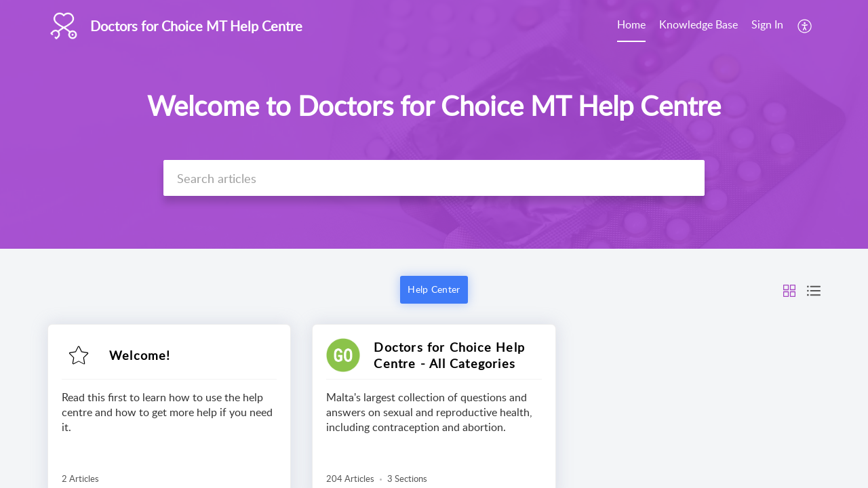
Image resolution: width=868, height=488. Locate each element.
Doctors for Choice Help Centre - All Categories (449, 355)
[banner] (434, 124)
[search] (434, 178)
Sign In (767, 24)
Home (631, 24)
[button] (805, 26)
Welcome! (140, 355)
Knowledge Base (698, 24)
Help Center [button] (434, 289)
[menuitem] (631, 26)
